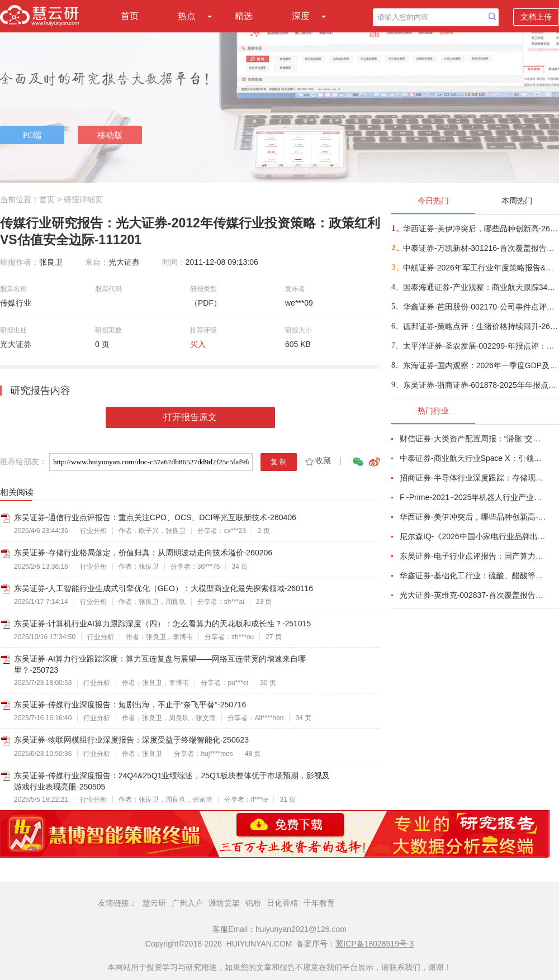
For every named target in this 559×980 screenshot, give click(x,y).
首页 (130, 16)
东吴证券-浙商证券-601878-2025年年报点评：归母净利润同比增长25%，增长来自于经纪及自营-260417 (480, 385)
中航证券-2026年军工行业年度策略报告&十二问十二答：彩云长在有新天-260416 (480, 268)
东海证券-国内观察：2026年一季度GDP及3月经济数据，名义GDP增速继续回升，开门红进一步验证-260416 (480, 365)
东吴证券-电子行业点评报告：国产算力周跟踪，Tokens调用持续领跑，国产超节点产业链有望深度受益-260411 (473, 556)
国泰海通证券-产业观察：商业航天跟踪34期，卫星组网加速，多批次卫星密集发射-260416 (480, 287)
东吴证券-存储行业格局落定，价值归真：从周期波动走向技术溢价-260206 (143, 553)
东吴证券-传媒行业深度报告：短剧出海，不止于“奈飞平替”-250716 (130, 705)
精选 (244, 16)
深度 (301, 16)
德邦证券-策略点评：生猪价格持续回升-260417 (480, 326)
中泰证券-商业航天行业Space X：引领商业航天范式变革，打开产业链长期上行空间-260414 (473, 458)
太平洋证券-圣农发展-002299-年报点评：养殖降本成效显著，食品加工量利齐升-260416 (480, 346)
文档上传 (536, 17)
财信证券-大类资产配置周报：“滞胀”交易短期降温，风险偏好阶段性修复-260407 (473, 439)
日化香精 (282, 903)
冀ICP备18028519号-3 (375, 944)
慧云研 (154, 903)
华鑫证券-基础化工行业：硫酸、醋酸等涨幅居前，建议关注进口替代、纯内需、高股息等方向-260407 (473, 575)
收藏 (317, 460)
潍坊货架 (224, 903)
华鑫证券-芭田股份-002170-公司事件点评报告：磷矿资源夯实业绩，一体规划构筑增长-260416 (480, 307)
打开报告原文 (190, 417)
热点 (187, 16)
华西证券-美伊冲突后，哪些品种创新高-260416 (480, 229)
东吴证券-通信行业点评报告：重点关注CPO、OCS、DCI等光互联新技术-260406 (155, 517)
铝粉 (253, 903)
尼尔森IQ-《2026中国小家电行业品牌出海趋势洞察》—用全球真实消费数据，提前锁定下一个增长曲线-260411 (473, 536)
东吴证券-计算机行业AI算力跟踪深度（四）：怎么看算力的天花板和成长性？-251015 (162, 624)
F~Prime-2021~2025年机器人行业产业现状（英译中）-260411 (473, 497)
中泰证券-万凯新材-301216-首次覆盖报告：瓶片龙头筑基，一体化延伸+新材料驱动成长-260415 (480, 248)
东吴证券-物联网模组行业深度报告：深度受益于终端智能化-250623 (131, 740)
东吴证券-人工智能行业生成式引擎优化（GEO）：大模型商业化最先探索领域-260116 (164, 588)
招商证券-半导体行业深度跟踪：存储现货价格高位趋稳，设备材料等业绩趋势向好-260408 (473, 478)
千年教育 (319, 903)
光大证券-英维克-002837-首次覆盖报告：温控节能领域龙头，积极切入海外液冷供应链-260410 (473, 595)
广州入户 (187, 903)
